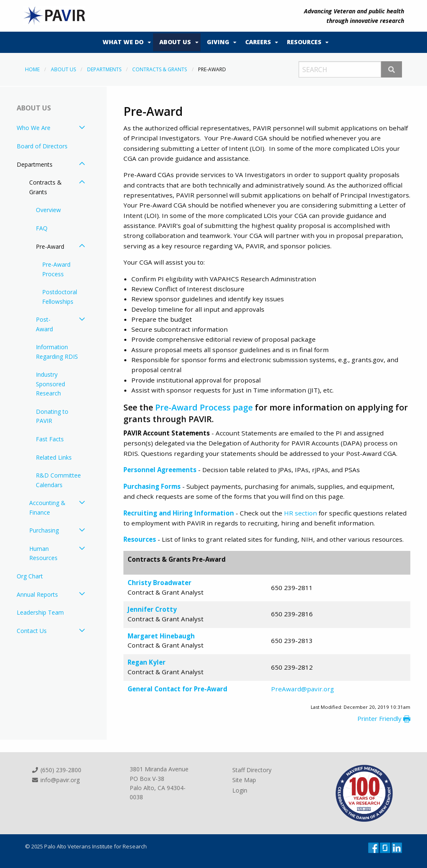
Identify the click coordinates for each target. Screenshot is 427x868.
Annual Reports (37, 594)
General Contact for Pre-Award (177, 689)
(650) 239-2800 (56, 770)
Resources (304, 42)
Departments (104, 69)
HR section (300, 513)
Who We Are (34, 128)
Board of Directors (42, 146)
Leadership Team (40, 612)
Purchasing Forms (152, 486)
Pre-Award (50, 246)
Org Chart (30, 576)
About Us (175, 42)
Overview (48, 210)
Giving (218, 42)
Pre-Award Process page (204, 407)
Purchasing (44, 530)
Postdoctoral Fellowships (60, 296)
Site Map (244, 780)
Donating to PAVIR (52, 416)
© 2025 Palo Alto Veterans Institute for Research (86, 846)
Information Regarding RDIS (57, 351)
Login (240, 790)
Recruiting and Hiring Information (179, 513)
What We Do (123, 42)
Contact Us (32, 631)
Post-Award (44, 324)
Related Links (54, 457)
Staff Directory (252, 770)
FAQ (42, 228)
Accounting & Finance (47, 507)
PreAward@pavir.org (303, 689)
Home (32, 69)
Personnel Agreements (160, 470)
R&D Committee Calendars (58, 480)
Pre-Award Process (56, 269)
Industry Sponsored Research (50, 384)
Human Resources (43, 553)
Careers (258, 42)
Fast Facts (50, 439)
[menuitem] (125, 43)
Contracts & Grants (159, 69)
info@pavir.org (55, 780)
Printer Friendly (384, 718)
